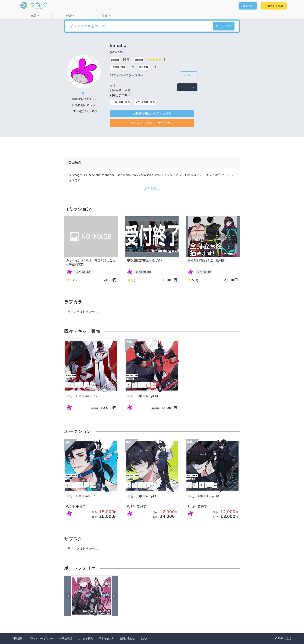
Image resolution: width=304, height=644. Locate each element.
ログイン (244, 6)
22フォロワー (134, 75)
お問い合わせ (127, 638)
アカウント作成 (272, 6)
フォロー (189, 75)
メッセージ (187, 87)
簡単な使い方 (106, 638)
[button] (68, 596)
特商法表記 (66, 638)
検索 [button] (69, 16)
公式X (144, 638)
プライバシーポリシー (41, 638)
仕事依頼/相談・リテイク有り (152, 113)
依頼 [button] (105, 16)
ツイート (224, 26)
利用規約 (17, 638)
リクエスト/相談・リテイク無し (152, 123)
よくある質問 (85, 638)
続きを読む (152, 189)
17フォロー (117, 75)
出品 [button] (34, 16)
